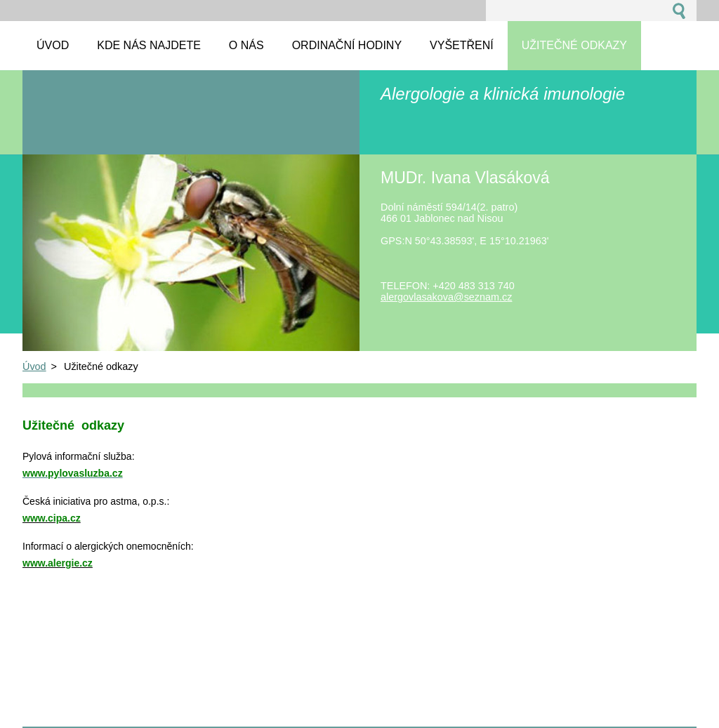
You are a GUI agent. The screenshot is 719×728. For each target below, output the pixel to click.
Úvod (34, 366)
